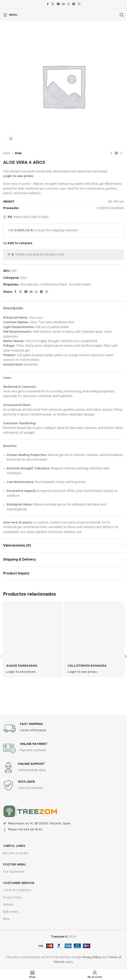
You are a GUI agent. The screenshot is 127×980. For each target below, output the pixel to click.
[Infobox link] (63, 728)
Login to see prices (18, 176)
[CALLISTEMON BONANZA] (94, 632)
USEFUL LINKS (14, 846)
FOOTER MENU (15, 865)
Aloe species (29, 285)
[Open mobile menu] (10, 15)
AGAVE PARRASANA (22, 666)
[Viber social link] (79, 4)
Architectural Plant (54, 285)
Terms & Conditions (17, 890)
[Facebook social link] (48, 4)
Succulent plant (80, 285)
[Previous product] (111, 153)
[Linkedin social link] (63, 4)
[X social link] (53, 4)
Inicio (7, 153)
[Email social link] (58, 4)
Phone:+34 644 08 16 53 (25, 830)
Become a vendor (16, 853)
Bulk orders (11, 912)
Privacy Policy (13, 897)
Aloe (18, 153)
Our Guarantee (14, 872)
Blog (6, 919)
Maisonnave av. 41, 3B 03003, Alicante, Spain (39, 823)
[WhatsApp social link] (69, 4)
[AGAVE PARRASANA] (33, 632)
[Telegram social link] (74, 4)
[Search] (122, 15)
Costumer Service (19, 883)
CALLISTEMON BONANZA (87, 666)
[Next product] (121, 153)
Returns (9, 905)
